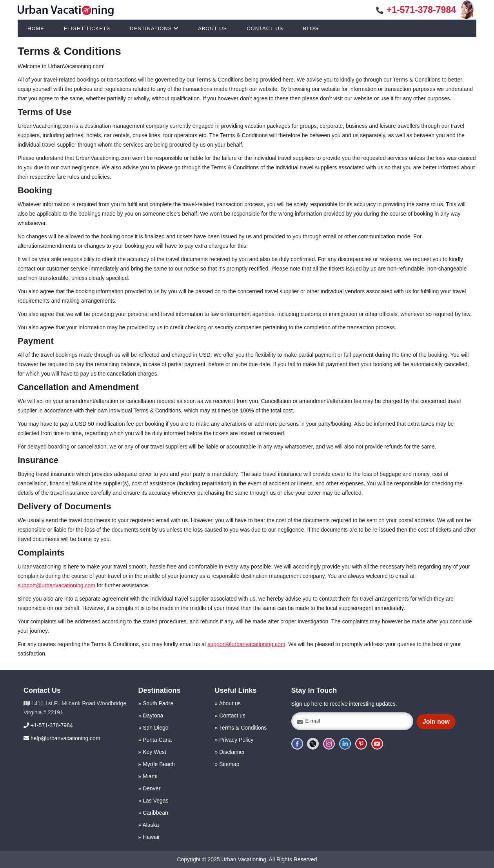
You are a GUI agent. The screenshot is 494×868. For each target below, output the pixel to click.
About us (230, 703)
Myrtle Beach (159, 764)
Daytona (153, 715)
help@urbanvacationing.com (62, 738)
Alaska (151, 825)
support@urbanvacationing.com (56, 585)
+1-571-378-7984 (416, 10)
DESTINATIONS (154, 28)
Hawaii (151, 837)
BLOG (311, 28)
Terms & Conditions (243, 728)
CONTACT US (265, 28)
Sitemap (229, 764)
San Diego (155, 728)
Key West (154, 752)
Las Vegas (155, 801)
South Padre (158, 703)
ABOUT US (212, 28)
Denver (152, 788)
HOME (36, 28)
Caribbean (155, 813)
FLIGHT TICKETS (87, 28)
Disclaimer (232, 752)
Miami (150, 776)
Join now (436, 722)
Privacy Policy (236, 740)
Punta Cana (157, 740)
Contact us (232, 715)
